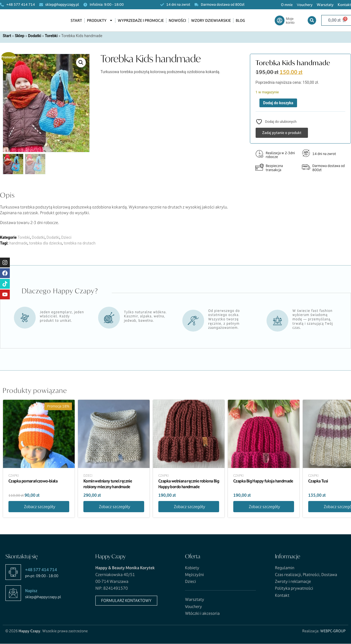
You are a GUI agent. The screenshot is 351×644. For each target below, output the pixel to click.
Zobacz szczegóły (40, 507)
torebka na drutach (80, 244)
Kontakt (344, 5)
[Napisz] (13, 594)
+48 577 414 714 (41, 570)
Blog (240, 20)
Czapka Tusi (318, 481)
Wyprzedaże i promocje (141, 20)
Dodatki (35, 36)
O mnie (287, 5)
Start (76, 20)
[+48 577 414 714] (13, 573)
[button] (81, 62)
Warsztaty (325, 5)
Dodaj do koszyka (278, 103)
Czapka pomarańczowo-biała (33, 481)
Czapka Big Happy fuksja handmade (263, 481)
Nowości (177, 20)
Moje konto (290, 21)
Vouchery (305, 5)
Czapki (14, 476)
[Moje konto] (280, 20)
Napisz (31, 591)
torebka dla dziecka (46, 244)
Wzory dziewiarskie (211, 20)
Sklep (19, 36)
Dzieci (66, 238)
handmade (18, 244)
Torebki (51, 36)
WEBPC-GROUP (333, 631)
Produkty (100, 20)
